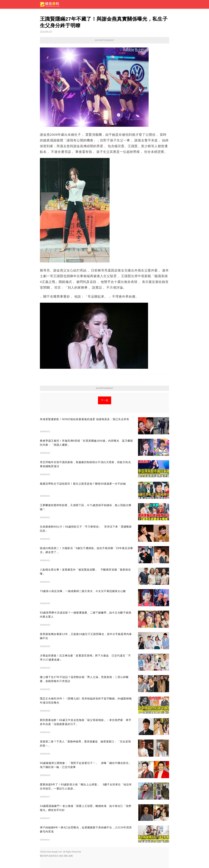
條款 (61, 856)
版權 (71, 856)
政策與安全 (54, 856)
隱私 (66, 856)
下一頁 (105, 400)
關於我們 (44, 856)
